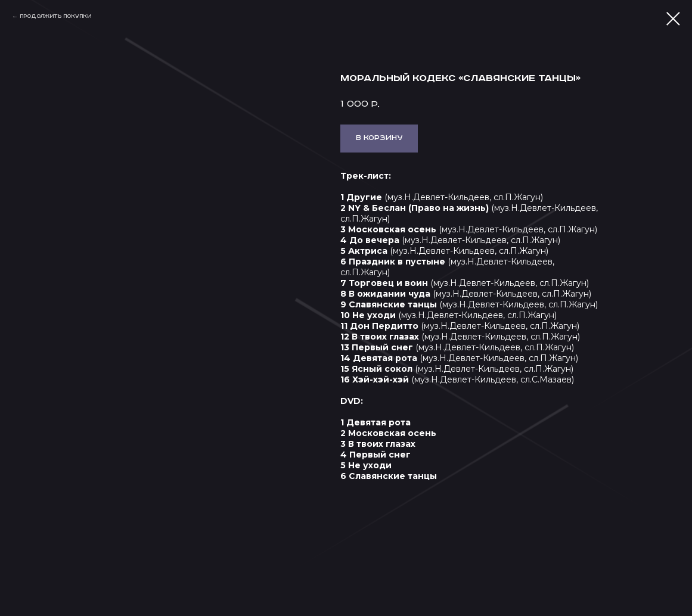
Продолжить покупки (55, 16)
